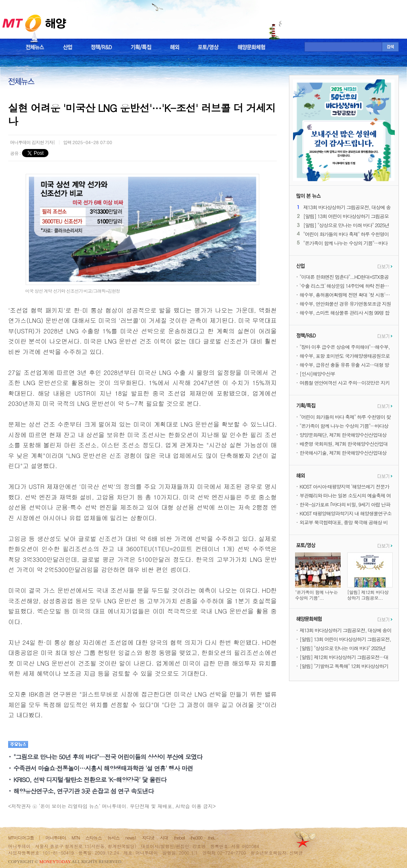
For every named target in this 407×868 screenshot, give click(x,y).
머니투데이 (56, 838)
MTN (76, 838)
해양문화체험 (252, 47)
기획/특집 (141, 47)
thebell (179, 838)
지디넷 (148, 838)
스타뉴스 (94, 838)
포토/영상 (208, 47)
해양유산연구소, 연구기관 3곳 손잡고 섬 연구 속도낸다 (83, 791)
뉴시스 (114, 838)
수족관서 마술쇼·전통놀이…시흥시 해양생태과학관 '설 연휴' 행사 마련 (103, 768)
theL (212, 838)
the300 (196, 838)
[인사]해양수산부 (317, 374)
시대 (164, 838)
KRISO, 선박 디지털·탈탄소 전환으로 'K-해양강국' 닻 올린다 (90, 779)
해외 (175, 47)
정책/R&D (101, 47)
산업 (68, 47)
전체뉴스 (35, 47)
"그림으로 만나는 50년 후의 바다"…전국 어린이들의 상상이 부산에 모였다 (108, 757)
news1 (131, 838)
